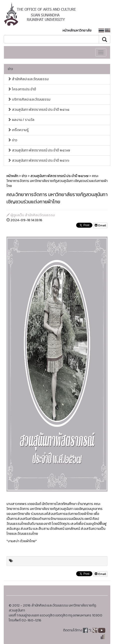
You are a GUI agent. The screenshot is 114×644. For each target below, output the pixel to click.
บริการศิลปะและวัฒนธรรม (29, 99)
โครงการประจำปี (22, 89)
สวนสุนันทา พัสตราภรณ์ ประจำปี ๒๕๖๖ (38, 161)
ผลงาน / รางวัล (21, 120)
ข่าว (10, 69)
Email (100, 225)
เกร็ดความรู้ (18, 130)
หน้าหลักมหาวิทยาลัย (77, 30)
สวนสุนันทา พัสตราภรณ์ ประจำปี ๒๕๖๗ (39, 150)
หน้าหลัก (12, 176)
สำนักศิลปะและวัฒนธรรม (28, 79)
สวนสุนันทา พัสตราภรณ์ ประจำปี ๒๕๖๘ (38, 110)
